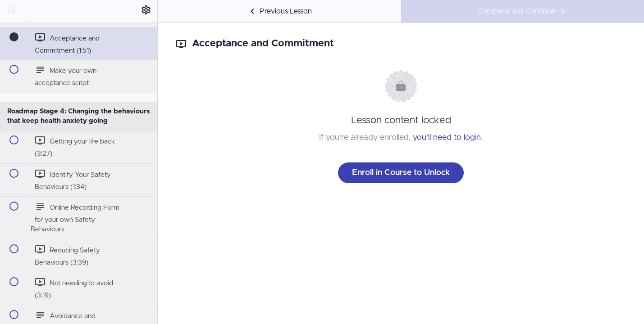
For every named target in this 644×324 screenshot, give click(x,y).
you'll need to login (447, 138)
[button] (11, 11)
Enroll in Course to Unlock (401, 173)
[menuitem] (146, 11)
